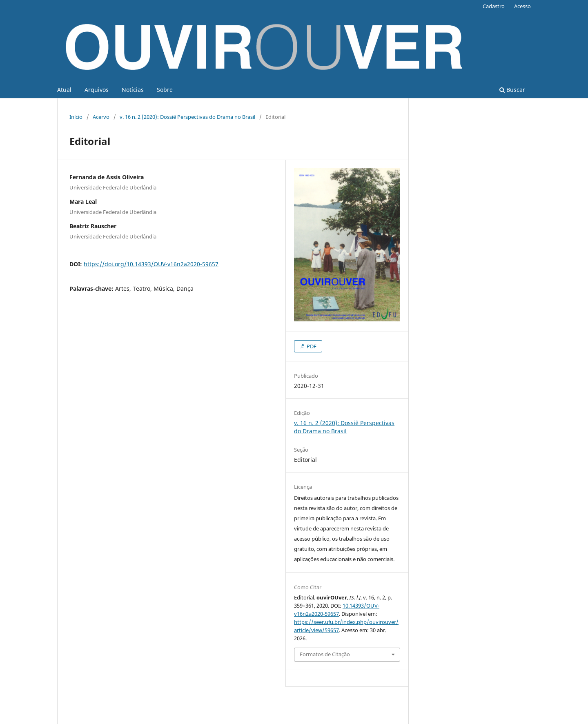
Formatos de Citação (325, 654)
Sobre (165, 90)
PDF (311, 346)
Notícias (133, 90)
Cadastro (494, 6)
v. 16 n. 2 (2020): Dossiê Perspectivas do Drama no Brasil (187, 117)
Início (76, 117)
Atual (64, 90)
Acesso (522, 6)
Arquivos (97, 90)
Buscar (512, 90)
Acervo (101, 117)
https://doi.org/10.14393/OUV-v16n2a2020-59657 (151, 264)
